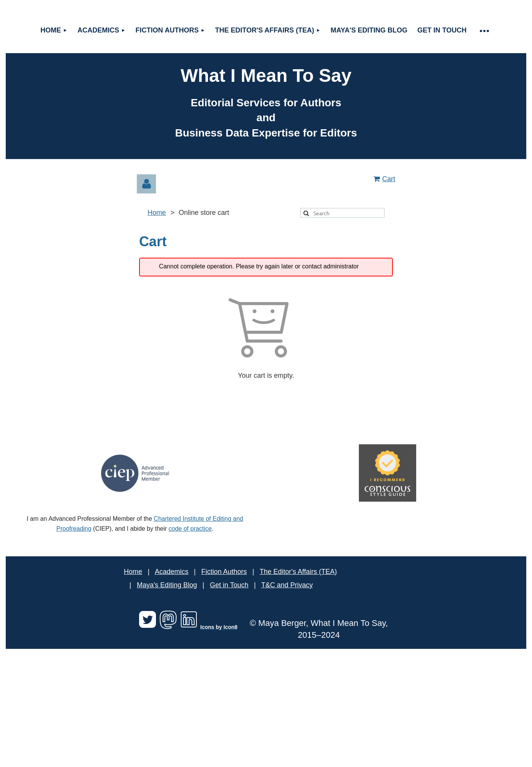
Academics (172, 572)
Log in (146, 184)
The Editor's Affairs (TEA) (298, 572)
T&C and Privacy (287, 585)
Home (157, 213)
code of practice (190, 529)
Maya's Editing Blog (167, 585)
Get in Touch (229, 585)
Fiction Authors (224, 572)
